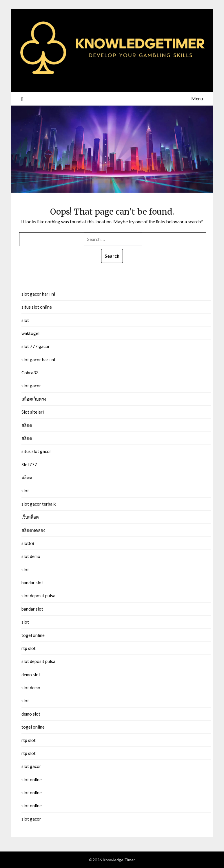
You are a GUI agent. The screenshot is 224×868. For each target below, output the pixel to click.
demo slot (31, 675)
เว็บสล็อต (30, 517)
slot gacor (31, 386)
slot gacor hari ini (38, 294)
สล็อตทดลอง (33, 530)
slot (25, 320)
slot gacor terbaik (39, 504)
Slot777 (29, 465)
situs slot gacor (36, 451)
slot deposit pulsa (38, 596)
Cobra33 (30, 373)
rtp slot (29, 648)
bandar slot (32, 583)
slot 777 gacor (36, 346)
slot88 (28, 543)
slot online (32, 779)
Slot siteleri (33, 412)
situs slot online (37, 307)
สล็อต (27, 425)
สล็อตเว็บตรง (34, 399)
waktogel (30, 333)
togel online (33, 635)
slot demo (31, 556)
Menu (197, 98)
